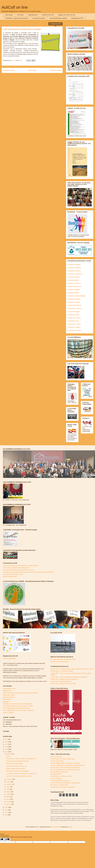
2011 (7, 812)
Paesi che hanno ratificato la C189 (13, 574)
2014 (7, 752)
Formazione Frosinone (74, 305)
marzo (9, 799)
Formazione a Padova (74, 330)
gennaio (9, 804)
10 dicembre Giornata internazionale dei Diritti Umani (21, 774)
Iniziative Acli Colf (48, 15)
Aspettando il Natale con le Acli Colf (16, 766)
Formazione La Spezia (74, 308)
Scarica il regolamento (9, 658)
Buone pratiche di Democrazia (59, 772)
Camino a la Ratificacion (10, 576)
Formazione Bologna (74, 299)
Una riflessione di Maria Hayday (60, 661)
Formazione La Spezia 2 (75, 274)
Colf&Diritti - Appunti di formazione (17, 18)
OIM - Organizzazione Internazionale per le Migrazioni (18, 710)
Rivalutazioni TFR (77, 18)
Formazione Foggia (73, 312)
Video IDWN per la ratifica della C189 (61, 776)
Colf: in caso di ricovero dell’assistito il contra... (19, 776)
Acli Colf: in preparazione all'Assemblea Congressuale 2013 (67, 765)
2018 (7, 742)
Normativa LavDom (39, 18)
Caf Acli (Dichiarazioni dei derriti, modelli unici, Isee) (18, 706)
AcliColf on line (15, 7)
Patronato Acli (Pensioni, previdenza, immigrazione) (18, 704)
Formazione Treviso (74, 277)
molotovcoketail (56, 827)
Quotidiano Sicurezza (9, 697)
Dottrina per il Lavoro (9, 695)
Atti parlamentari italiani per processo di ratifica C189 (18, 570)
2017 (7, 744)
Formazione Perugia (74, 302)
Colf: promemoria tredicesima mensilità (17, 761)
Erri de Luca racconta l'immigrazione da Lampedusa (65, 783)
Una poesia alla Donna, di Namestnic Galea (63, 659)
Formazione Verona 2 (74, 271)
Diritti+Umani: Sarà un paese (14, 764)
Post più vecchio (56, 70)
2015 (7, 749)
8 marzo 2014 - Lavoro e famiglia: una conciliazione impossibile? (69, 677)
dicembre (9, 754)
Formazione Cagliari (74, 290)
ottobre (9, 782)
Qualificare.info (7, 691)
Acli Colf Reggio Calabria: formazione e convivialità (65, 763)
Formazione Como (73, 321)
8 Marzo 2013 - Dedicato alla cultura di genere (64, 679)
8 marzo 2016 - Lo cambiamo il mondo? (62, 671)
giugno (9, 792)
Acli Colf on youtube (56, 757)
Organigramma (33, 15)
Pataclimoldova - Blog (9, 689)
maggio (9, 794)
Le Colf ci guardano (56, 778)
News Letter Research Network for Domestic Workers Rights (20, 693)
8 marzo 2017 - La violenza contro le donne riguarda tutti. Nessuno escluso (72, 669)
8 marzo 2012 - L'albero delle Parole (61, 681)
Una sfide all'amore (56, 774)
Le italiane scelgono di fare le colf (60, 781)
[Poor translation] (7, 839)
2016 (7, 747)
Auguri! (8, 756)
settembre (10, 784)
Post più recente (9, 70)
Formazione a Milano (74, 327)
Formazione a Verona (74, 324)
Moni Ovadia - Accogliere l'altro (59, 785)
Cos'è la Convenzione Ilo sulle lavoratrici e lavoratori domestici (21, 566)
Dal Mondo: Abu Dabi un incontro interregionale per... (21, 759)
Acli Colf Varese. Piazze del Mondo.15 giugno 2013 (65, 767)
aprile (8, 797)
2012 (7, 810)
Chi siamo (20, 15)
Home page (9, 15)
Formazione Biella (73, 280)
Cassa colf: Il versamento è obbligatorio (17, 771)
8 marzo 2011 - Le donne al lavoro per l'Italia (63, 683)
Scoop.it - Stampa (8, 712)
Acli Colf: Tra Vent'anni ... (58, 761)
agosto (9, 787)
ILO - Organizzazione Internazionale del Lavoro (16, 708)
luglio (8, 789)
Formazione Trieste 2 (74, 283)
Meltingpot (6, 702)
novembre (10, 779)
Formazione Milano (73, 293)
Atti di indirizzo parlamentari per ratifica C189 (16, 568)
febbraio (9, 802)
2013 (7, 807)
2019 (7, 739)
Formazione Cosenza (74, 318)
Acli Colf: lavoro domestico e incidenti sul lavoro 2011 (66, 770)
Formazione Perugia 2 (74, 265)
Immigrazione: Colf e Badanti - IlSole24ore (63, 787)
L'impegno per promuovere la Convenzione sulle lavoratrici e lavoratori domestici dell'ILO (28, 572)
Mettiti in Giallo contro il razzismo (16, 769)
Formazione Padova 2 (74, 268)
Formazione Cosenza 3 (75, 287)
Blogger (70, 827)
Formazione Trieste (73, 315)
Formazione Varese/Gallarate (76, 296)
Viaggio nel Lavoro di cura (67, 15)
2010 (7, 815)
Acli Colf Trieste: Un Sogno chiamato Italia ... (63, 759)
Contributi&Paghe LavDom (58, 18)
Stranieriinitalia (7, 699)
